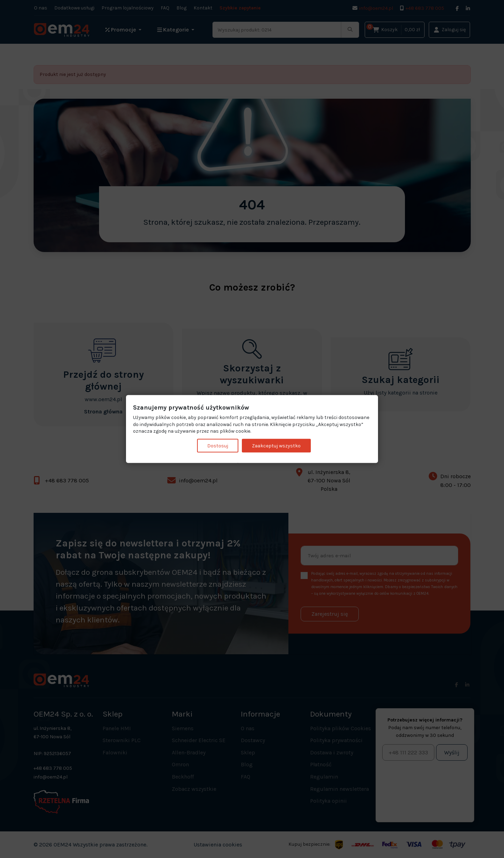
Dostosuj (218, 445)
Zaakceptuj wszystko (276, 445)
